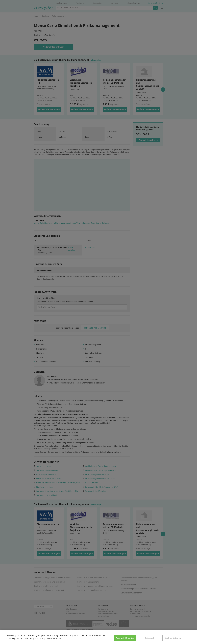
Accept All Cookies (125, 638)
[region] (98, 637)
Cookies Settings (173, 638)
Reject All (149, 638)
